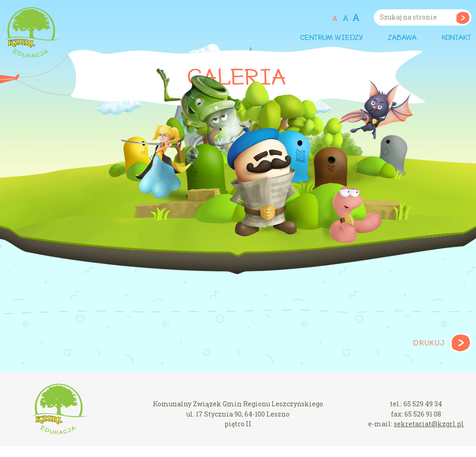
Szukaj (463, 17)
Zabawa (402, 38)
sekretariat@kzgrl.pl (429, 424)
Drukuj (429, 344)
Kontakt (456, 38)
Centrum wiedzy (331, 38)
